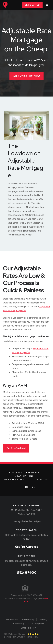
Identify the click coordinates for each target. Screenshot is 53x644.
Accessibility (19, 624)
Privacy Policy (28, 620)
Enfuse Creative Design (27, 637)
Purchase (16, 472)
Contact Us (41, 479)
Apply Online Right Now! (26, 76)
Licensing (43, 620)
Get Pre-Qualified (16, 448)
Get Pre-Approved (27, 547)
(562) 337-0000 (27, 573)
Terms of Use (12, 620)
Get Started (32, 5)
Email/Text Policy (29, 628)
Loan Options (24, 476)
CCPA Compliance (36, 624)
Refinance (33, 472)
